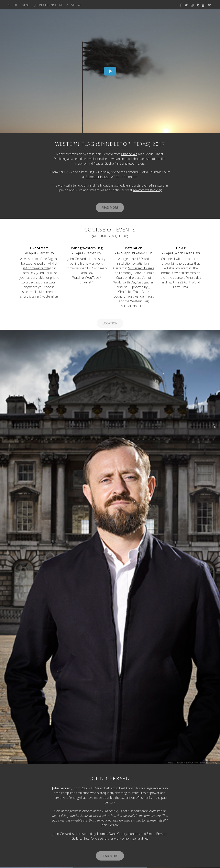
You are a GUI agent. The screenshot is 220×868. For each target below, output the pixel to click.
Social (76, 5)
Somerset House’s (141, 268)
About (13, 5)
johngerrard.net (137, 838)
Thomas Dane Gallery (112, 834)
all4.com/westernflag (147, 190)
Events (26, 5)
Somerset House (98, 177)
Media (64, 5)
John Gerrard (45, 5)
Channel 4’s (129, 154)
